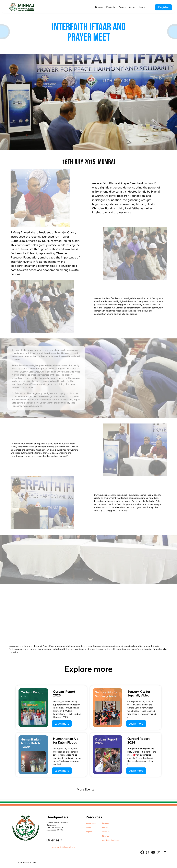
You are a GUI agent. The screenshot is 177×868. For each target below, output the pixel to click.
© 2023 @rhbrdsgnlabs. (27, 862)
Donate (89, 827)
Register (89, 832)
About (132, 7)
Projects (106, 823)
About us (106, 832)
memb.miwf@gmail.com (63, 847)
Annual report (91, 823)
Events (105, 827)
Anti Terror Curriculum (111, 840)
